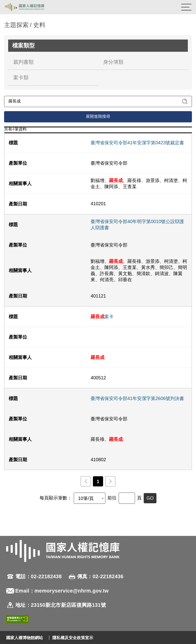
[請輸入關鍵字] (98, 101)
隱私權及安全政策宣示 (73, 638)
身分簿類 (113, 62)
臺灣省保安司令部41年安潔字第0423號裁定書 (137, 143)
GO (150, 498)
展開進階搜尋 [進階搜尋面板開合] (98, 116)
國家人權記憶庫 (30, 7)
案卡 (102, 317)
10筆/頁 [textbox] (86, 498)
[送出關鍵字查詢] (185, 101)
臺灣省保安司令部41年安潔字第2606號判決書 (137, 398)
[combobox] (90, 498)
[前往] (127, 498)
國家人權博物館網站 (24, 638)
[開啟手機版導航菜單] (186, 7)
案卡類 (21, 78)
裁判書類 (23, 62)
